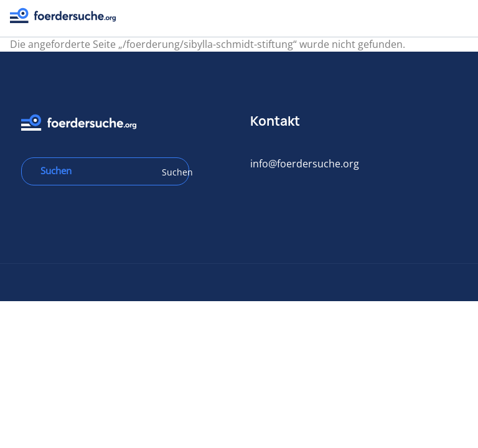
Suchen (184, 172)
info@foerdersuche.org (311, 164)
